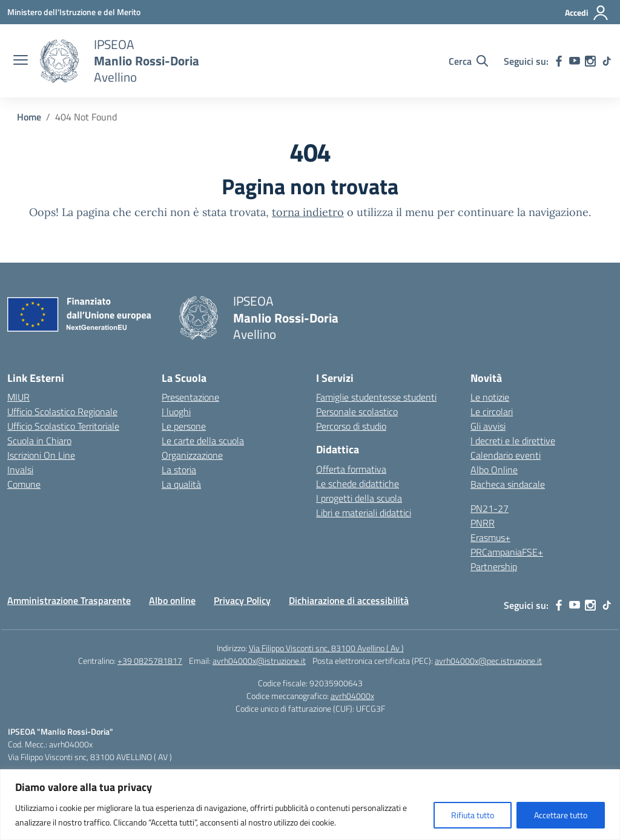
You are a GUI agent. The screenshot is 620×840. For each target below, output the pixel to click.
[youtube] (575, 61)
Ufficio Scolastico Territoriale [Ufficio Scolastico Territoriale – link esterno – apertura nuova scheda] (63, 426)
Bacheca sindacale (508, 484)
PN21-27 (490, 508)
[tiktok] (607, 61)
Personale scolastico (357, 412)
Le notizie (490, 397)
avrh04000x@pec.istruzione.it (488, 661)
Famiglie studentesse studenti (376, 397)
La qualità (181, 484)
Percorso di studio (351, 426)
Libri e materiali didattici (364, 513)
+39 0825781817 (150, 661)
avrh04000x (352, 696)
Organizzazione (192, 455)
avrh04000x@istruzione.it (259, 661)
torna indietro (308, 212)
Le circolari (492, 412)
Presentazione (190, 397)
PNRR (483, 523)
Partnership (494, 566)
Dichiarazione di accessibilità (349, 600)
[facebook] (559, 61)
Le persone (184, 426)
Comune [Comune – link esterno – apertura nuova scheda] (24, 484)
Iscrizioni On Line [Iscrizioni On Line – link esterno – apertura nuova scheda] (41, 455)
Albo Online (494, 470)
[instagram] (590, 61)
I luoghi (176, 412)
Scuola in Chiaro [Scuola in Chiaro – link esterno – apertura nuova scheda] (39, 441)
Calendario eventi (506, 455)
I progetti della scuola (359, 498)
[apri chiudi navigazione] (21, 61)
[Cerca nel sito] (468, 61)
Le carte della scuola (203, 441)
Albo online (172, 600)
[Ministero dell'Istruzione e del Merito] (74, 12)
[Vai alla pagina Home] (29, 117)
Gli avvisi (488, 426)
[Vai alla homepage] (59, 61)
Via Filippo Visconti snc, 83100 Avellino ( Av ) (326, 648)
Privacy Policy (242, 600)
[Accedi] (587, 13)
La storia (179, 470)
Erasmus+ (490, 537)
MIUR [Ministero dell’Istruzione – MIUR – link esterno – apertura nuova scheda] (18, 397)
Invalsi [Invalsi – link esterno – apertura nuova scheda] (20, 470)
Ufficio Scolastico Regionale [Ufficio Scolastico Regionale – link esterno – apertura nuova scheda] (62, 412)
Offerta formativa (351, 469)
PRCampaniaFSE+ (507, 552)
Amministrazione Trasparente (69, 600)
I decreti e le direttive (513, 441)
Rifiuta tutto (473, 815)
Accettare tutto (561, 815)
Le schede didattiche (358, 484)
